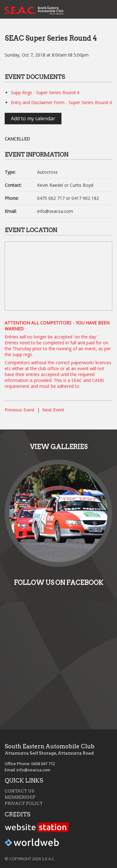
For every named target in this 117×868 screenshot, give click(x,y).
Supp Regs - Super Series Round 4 (45, 92)
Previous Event (20, 410)
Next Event (53, 410)
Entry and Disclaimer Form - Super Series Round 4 (61, 102)
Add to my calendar (33, 118)
